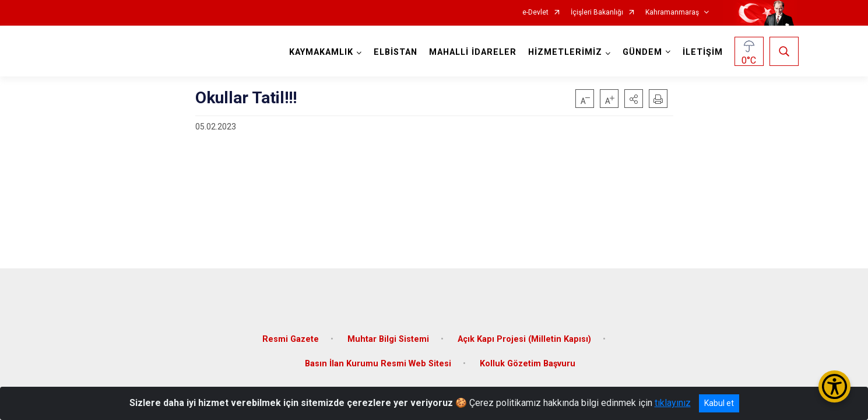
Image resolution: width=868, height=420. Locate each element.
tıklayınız (673, 403)
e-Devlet (535, 13)
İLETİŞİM (701, 52)
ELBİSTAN (394, 52)
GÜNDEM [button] (641, 52)
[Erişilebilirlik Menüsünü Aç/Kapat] (834, 386)
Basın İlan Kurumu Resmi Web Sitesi (378, 358)
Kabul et (719, 403)
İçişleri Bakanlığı (597, 13)
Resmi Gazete (291, 334)
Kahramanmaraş (672, 13)
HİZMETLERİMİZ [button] (563, 52)
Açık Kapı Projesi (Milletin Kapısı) (524, 334)
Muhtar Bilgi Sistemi (388, 334)
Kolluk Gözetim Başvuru (528, 358)
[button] (634, 99)
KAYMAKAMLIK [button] (319, 52)
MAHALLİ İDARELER (471, 52)
